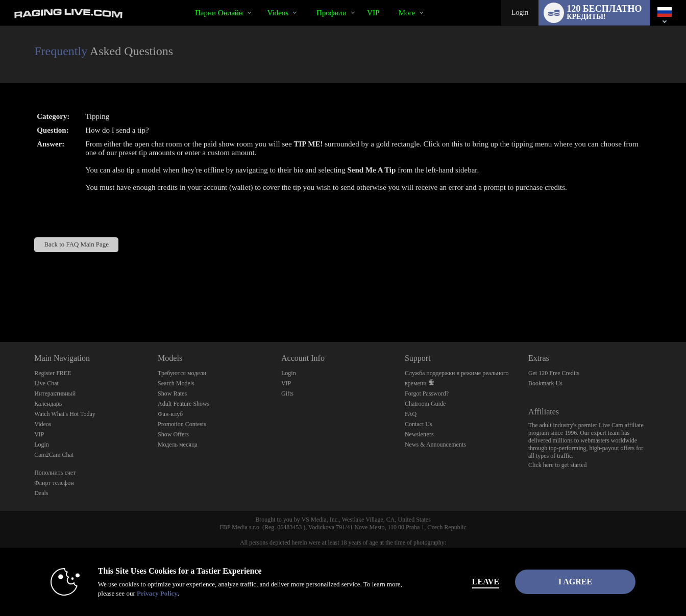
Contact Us (419, 424)
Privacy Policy (157, 593)
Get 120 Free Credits (554, 373)
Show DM (0, 304)
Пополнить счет (55, 473)
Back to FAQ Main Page (77, 244)
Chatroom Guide (425, 404)
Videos (278, 13)
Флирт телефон (54, 483)
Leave (486, 582)
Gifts (287, 393)
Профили (332, 13)
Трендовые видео (259, 0)
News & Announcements (435, 445)
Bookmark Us (545, 383)
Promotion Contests (182, 424)
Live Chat (46, 383)
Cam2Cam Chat (54, 455)
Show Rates (172, 393)
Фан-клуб (170, 414)
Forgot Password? (427, 393)
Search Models (176, 383)
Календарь (48, 404)
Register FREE (53, 373)
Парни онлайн (219, 13)
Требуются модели (182, 373)
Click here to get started (558, 465)
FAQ (411, 414)
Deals (41, 493)
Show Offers (173, 434)
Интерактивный (55, 393)
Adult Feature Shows (183, 404)
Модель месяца (178, 445)
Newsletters (419, 434)
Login (520, 13)
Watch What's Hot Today (65, 414)
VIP (373, 13)
